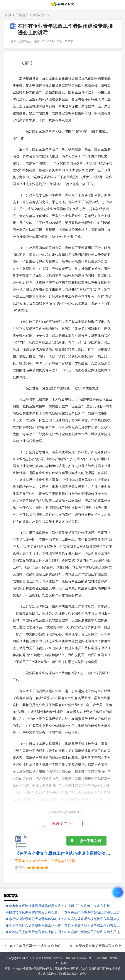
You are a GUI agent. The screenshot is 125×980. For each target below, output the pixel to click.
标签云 (65, 963)
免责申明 (101, 958)
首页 (8, 15)
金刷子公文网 (44, 958)
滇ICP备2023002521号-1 (79, 958)
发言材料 (39, 15)
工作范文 (22, 15)
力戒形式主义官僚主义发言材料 (87, 906)
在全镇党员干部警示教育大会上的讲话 (33, 932)
